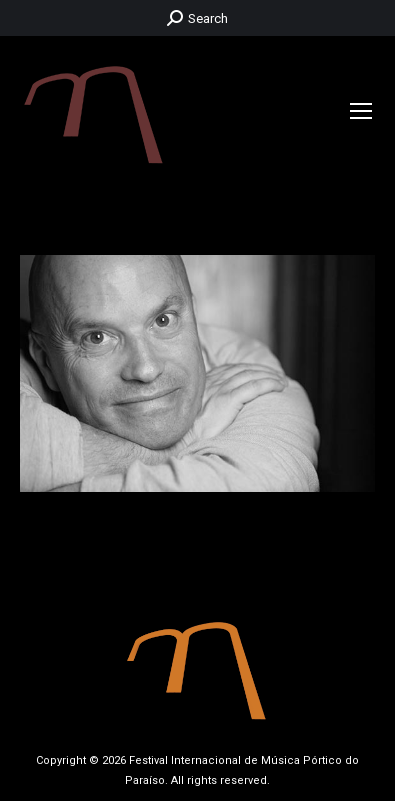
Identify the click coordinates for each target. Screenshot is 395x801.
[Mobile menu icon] (361, 111)
